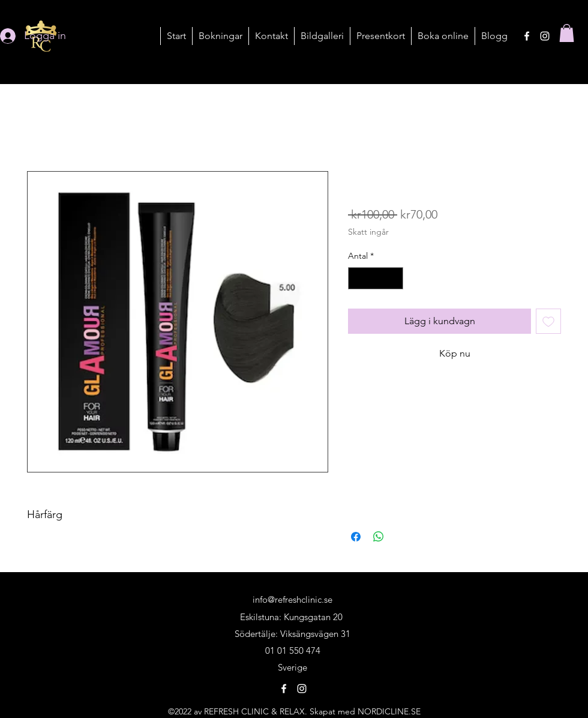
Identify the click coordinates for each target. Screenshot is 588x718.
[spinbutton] (376, 278)
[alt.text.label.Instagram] (545, 36)
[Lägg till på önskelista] (548, 321)
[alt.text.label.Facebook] (527, 36)
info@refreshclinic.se (292, 599)
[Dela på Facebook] (356, 537)
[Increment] (394, 278)
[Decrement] (357, 278)
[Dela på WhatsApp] (379, 537)
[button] (220, 36)
